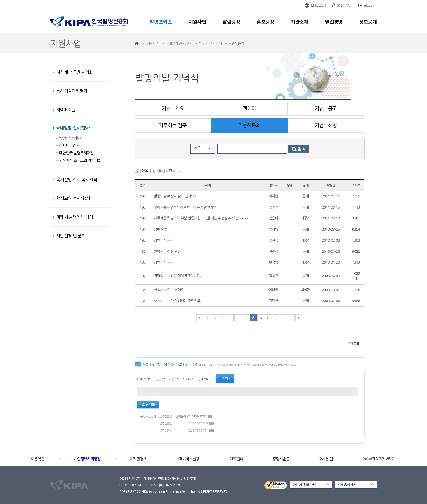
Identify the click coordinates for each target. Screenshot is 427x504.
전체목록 (354, 344)
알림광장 (231, 22)
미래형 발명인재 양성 (75, 217)
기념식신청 (326, 126)
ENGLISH (318, 5)
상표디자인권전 (71, 145)
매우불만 (206, 379)
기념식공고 (326, 109)
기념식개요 (173, 109)
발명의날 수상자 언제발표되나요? (178, 276)
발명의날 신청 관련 (167, 251)
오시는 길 (326, 459)
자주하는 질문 (173, 126)
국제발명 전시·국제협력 (77, 179)
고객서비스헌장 (187, 459)
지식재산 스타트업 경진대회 (80, 161)
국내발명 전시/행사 (73, 128)
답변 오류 (161, 229)
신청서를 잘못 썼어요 (169, 290)
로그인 (369, 5)
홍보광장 (265, 22)
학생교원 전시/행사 (73, 198)
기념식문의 (249, 126)
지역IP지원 (66, 110)
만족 (162, 379)
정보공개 (368, 22)
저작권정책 (138, 459)
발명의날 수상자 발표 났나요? (175, 196)
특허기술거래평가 (72, 91)
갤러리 (249, 109)
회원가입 (344, 5)
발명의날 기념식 (71, 138)
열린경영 (334, 22)
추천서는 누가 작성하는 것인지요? (178, 301)
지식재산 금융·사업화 (75, 72)
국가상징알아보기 (379, 459)
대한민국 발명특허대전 (76, 153)
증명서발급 (281, 459)
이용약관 (38, 459)
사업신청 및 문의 (71, 236)
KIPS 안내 (236, 459)
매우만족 (146, 379)
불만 (190, 379)
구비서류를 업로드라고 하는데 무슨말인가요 (185, 207)
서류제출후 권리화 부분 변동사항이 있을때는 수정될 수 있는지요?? (201, 218)
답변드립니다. (164, 240)
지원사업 (197, 22)
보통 (176, 379)
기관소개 (300, 22)
